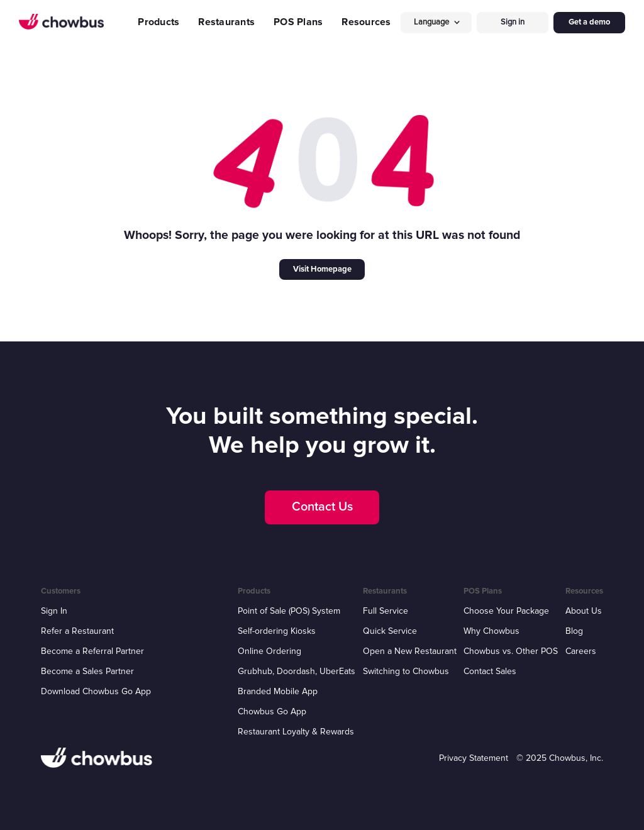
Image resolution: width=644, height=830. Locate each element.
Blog (574, 631)
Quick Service (390, 631)
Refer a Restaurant (77, 631)
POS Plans (298, 22)
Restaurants (226, 22)
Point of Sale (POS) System (289, 611)
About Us (584, 611)
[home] (61, 22)
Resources (366, 22)
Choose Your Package (506, 611)
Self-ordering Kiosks (277, 631)
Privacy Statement (474, 758)
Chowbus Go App (272, 711)
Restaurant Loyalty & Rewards (296, 732)
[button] (436, 22)
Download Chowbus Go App (96, 691)
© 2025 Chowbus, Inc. (560, 758)
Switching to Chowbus (406, 671)
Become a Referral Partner (92, 651)
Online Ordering (269, 651)
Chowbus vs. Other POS (511, 651)
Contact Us (322, 507)
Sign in (513, 22)
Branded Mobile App (278, 691)
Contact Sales (490, 671)
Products (158, 22)
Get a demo (589, 22)
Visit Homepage (322, 269)
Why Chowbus (491, 631)
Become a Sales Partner (87, 671)
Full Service (386, 611)
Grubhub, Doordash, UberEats (297, 671)
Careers (581, 651)
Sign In (54, 611)
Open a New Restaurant (410, 651)
